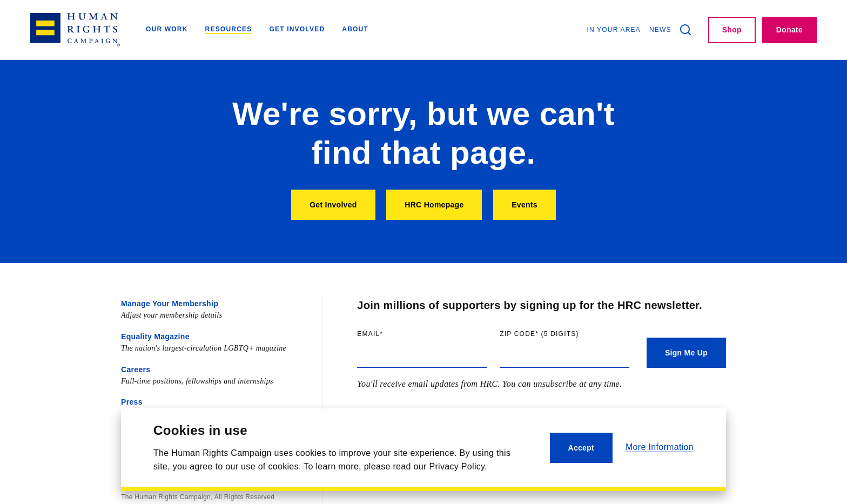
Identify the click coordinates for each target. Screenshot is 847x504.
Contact (136, 435)
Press (132, 402)
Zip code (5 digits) (562, 334)
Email (392, 334)
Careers (136, 369)
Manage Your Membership (170, 304)
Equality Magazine (155, 337)
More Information (660, 447)
